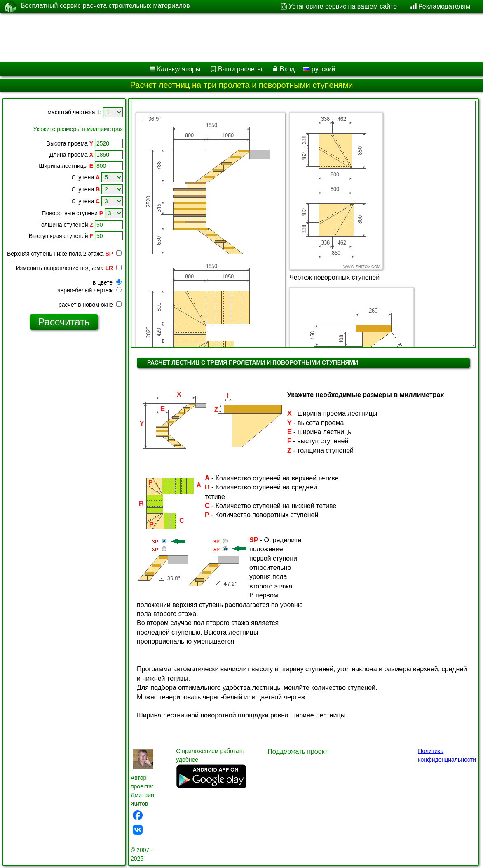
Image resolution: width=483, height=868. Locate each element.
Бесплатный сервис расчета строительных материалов (105, 6)
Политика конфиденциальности (447, 755)
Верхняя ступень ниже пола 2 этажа (64, 254)
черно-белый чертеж (89, 290)
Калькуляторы (179, 69)
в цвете (107, 282)
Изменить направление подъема (69, 268)
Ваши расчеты (240, 69)
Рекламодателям (444, 6)
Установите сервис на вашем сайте (343, 6)
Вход (287, 69)
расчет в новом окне (90, 305)
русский (319, 69)
